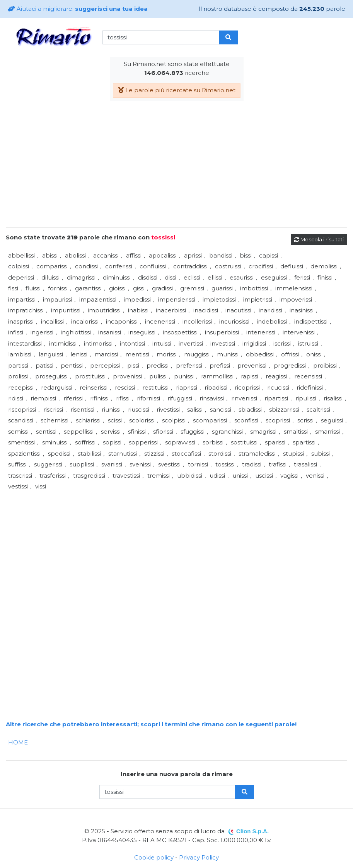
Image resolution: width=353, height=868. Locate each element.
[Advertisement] (176, 167)
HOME (18, 742)
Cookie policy (154, 857)
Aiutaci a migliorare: (78, 9)
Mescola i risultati (319, 239)
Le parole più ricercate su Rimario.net (177, 90)
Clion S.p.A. (252, 831)
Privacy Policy (199, 857)
